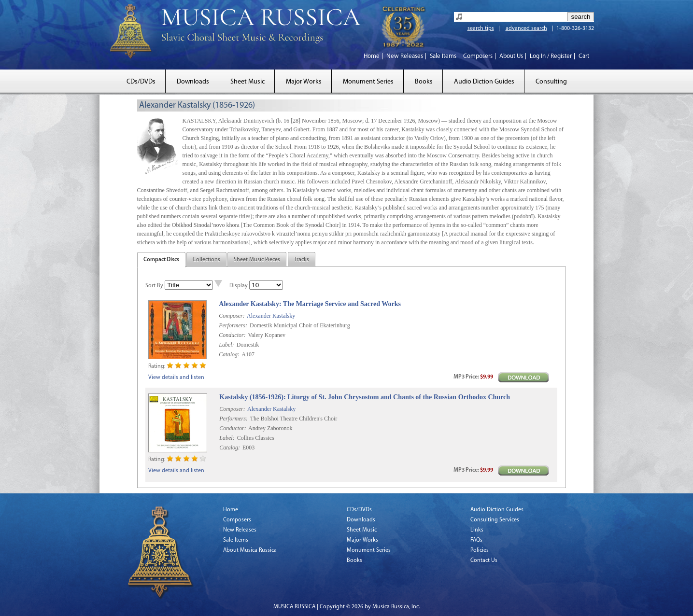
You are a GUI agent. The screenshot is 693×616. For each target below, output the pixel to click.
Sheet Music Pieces (257, 260)
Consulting (551, 82)
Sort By (154, 286)
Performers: (233, 325)
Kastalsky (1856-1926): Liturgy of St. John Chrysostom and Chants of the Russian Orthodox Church (365, 397)
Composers (478, 56)
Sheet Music (247, 82)
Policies (480, 550)
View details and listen (176, 378)
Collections (206, 260)
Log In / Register (551, 56)
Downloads (193, 82)
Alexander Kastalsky (271, 316)
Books (424, 82)
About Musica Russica (250, 550)
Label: (226, 345)
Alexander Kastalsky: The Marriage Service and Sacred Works (310, 304)
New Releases (405, 56)
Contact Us (484, 560)
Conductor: (232, 335)
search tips (481, 28)
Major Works (304, 82)
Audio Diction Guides (484, 82)
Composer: (232, 316)
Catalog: (229, 354)
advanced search (526, 28)
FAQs (476, 540)
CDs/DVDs (141, 82)
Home (372, 56)
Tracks (302, 260)
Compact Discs (161, 260)
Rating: (157, 366)
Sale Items (443, 56)
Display (239, 286)
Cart (584, 56)
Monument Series (368, 82)
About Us (511, 56)
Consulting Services (495, 520)
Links (477, 530)
